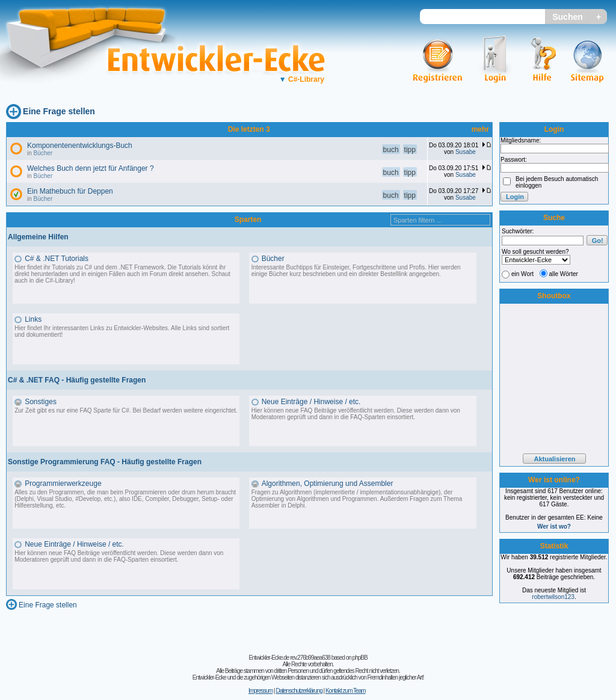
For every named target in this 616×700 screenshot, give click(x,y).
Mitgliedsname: (521, 140)
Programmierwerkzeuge (63, 484)
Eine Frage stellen (59, 111)
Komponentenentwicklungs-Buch (80, 146)
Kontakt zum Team (346, 691)
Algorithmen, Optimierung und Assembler (328, 484)
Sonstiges (41, 402)
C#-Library (302, 79)
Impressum (260, 691)
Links (33, 319)
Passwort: (514, 160)
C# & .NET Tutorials (57, 259)
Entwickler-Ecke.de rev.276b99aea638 (289, 658)
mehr (480, 129)
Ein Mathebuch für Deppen (70, 191)
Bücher (43, 153)
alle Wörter (564, 274)
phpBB (360, 658)
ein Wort (522, 274)
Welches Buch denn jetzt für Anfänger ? (91, 168)
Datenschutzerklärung (299, 691)
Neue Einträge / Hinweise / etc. (311, 402)
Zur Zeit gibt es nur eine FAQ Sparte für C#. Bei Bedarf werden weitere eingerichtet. (126, 410)
